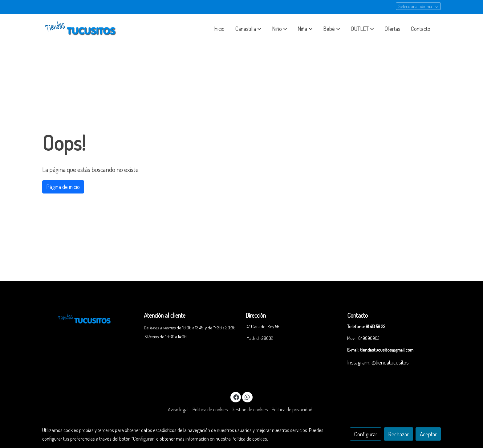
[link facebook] (236, 397)
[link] (82, 29)
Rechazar (398, 434)
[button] (248, 29)
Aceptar (428, 434)
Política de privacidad (292, 409)
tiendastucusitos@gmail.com (387, 350)
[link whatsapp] (247, 397)
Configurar (366, 434)
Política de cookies (210, 409)
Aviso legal (178, 409)
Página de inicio (63, 187)
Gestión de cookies (250, 409)
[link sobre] (89, 318)
